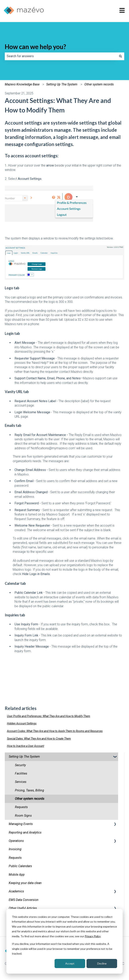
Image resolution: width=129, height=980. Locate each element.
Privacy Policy (93, 936)
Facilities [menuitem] (21, 773)
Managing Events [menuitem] (21, 824)
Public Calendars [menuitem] (20, 866)
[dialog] (64, 941)
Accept (70, 963)
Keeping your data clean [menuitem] (25, 883)
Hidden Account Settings (22, 723)
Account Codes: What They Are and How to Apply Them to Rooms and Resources (55, 731)
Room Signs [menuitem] (23, 816)
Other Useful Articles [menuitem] (23, 908)
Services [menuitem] (21, 782)
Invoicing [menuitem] (15, 849)
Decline (102, 963)
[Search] (120, 56)
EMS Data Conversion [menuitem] (24, 900)
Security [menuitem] (20, 765)
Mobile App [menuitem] (17, 875)
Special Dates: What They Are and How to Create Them (39, 739)
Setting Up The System (62, 84)
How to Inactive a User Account (26, 746)
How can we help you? (35, 47)
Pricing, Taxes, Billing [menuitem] (29, 790)
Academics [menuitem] (16, 891)
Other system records (99, 84)
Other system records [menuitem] (30, 799)
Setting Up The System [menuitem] (24, 757)
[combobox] (61, 56)
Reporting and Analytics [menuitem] (25, 832)
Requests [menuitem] (21, 807)
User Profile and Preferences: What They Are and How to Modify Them (49, 716)
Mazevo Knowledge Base (22, 84)
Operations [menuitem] (16, 841)
